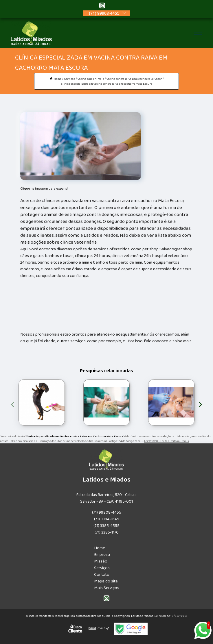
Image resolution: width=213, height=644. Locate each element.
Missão (101, 561)
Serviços (102, 568)
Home (100, 548)
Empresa (102, 555)
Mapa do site (106, 581)
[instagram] (102, 6)
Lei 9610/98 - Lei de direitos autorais (166, 441)
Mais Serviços (107, 588)
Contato (102, 574)
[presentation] (13, 404)
